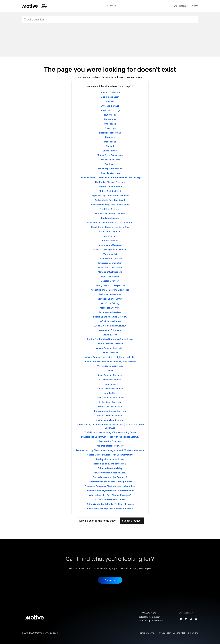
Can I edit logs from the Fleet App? (110, 477)
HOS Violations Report (110, 321)
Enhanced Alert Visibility (110, 468)
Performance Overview (110, 294)
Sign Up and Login (110, 97)
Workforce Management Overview (110, 249)
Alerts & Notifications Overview (110, 326)
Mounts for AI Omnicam (110, 406)
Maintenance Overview (110, 245)
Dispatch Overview (110, 281)
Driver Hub (110, 101)
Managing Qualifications (110, 272)
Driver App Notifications (110, 169)
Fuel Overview (110, 236)
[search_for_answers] (110, 20)
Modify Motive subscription (110, 459)
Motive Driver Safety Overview (110, 214)
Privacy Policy (165, 633)
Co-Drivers (110, 164)
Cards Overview (110, 240)
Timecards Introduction (110, 258)
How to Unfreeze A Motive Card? (110, 473)
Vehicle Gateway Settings (110, 366)
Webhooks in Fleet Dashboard (110, 200)
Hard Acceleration (110, 218)
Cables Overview (110, 353)
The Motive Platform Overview (110, 182)
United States (180, 6)
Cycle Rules (110, 124)
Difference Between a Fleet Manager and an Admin (110, 486)
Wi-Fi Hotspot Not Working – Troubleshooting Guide (110, 432)
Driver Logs (110, 128)
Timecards (110, 137)
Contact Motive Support (110, 187)
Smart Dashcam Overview (110, 389)
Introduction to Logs (110, 110)
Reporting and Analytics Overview (110, 317)
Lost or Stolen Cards (110, 160)
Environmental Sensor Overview (110, 411)
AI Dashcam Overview (110, 380)
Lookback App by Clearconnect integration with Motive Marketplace (110, 450)
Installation (110, 384)
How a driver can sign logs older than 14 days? (110, 509)
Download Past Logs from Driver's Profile (110, 205)
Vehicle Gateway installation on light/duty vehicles (110, 357)
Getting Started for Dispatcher (110, 285)
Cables (110, 371)
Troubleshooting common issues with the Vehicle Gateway (110, 437)
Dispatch (110, 146)
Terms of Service (147, 633)
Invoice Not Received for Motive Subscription (110, 339)
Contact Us (111, 6)
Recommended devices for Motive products (110, 482)
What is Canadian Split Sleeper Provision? (110, 495)
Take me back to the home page (97, 521)
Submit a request (132, 521)
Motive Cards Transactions (110, 155)
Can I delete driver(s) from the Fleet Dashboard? (110, 491)
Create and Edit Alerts (110, 330)
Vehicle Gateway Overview (110, 344)
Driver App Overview (110, 92)
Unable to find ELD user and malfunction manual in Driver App (110, 178)
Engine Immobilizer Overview (110, 420)
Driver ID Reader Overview (110, 415)
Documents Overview (110, 312)
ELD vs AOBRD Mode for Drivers (110, 500)
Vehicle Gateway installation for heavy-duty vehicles (110, 362)
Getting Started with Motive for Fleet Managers (110, 504)
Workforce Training (110, 303)
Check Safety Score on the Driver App (110, 227)
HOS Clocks (110, 115)
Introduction (110, 393)
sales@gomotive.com (150, 617)
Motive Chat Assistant (110, 191)
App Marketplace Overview (110, 446)
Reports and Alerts (110, 276)
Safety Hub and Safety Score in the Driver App (110, 222)
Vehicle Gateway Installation (110, 348)
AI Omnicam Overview (110, 402)
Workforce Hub (110, 254)
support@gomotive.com (151, 621)
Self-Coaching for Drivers (110, 299)
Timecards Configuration (110, 263)
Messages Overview (110, 308)
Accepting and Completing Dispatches (110, 290)
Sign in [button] (195, 6)
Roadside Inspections (110, 133)
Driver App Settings (110, 173)
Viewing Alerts (110, 335)
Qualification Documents (110, 267)
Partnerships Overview (110, 441)
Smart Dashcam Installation (110, 398)
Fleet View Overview (110, 209)
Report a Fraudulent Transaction (110, 464)
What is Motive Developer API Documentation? (110, 455)
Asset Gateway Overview (110, 375)
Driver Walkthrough (110, 106)
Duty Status (110, 119)
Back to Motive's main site (186, 633)
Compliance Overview (110, 231)
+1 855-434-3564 (148, 613)
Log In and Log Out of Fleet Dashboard (110, 196)
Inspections (110, 142)
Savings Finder (110, 151)
